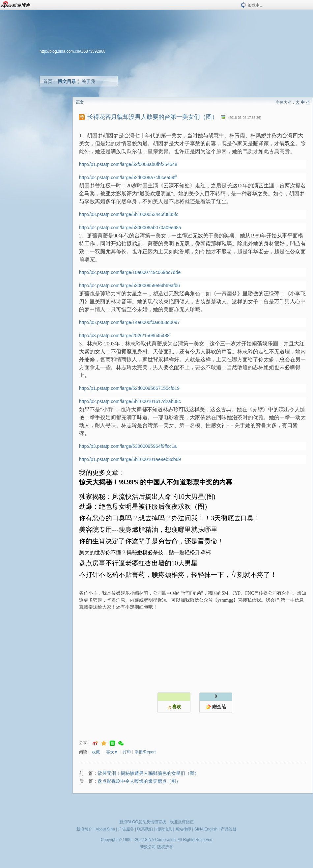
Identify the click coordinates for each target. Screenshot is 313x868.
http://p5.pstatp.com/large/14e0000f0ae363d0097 (129, 322)
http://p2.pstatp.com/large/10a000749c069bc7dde (130, 272)
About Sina (105, 829)
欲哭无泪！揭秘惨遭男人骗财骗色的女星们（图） (148, 773)
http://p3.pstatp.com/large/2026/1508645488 (124, 336)
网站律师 (183, 829)
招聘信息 (164, 829)
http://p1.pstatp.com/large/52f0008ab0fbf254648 (128, 164)
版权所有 (165, 847)
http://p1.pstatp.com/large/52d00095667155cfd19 (129, 388)
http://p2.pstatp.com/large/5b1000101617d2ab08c (130, 401)
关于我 (88, 81)
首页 (48, 81)
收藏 (96, 752)
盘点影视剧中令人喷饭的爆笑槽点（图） (139, 781)
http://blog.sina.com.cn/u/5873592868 (72, 51)
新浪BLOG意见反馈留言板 (142, 822)
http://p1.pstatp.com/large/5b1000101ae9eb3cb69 (130, 459)
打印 (127, 752)
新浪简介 (84, 829)
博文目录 (67, 81)
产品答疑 (229, 829)
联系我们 (145, 829)
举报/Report (145, 752)
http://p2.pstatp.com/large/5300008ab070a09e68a (130, 228)
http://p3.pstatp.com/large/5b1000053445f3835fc (129, 214)
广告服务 (126, 829)
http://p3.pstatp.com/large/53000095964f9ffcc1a (128, 446)
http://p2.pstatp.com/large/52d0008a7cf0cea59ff (128, 177)
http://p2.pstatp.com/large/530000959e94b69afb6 (129, 285)
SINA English (206, 829)
